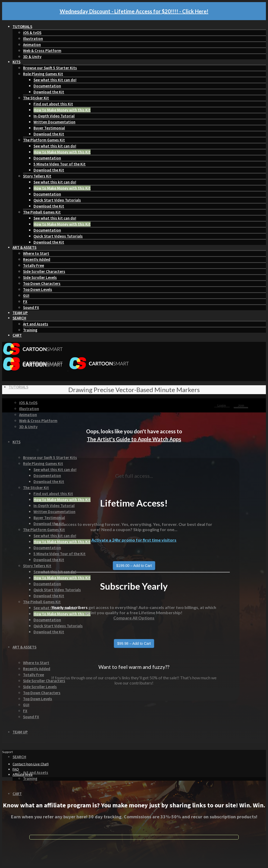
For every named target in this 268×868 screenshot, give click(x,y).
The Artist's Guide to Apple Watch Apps (134, 439)
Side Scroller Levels (40, 277)
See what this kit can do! (55, 146)
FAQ (16, 769)
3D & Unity (32, 57)
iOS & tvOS (32, 33)
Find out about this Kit (53, 104)
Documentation (47, 86)
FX (25, 301)
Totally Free (33, 265)
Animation (32, 45)
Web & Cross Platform (42, 51)
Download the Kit (49, 92)
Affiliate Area (23, 774)
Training (30, 330)
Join (241, 405)
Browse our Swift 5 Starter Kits (50, 68)
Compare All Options (134, 618)
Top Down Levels (38, 289)
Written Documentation (54, 122)
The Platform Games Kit (44, 140)
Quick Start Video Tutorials (57, 200)
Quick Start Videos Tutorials (58, 236)
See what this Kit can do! (55, 80)
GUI (26, 295)
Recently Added (37, 259)
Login (222, 405)
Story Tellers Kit (37, 176)
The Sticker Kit (36, 98)
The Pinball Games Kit (42, 212)
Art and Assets (36, 324)
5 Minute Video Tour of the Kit (60, 164)
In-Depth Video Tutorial (54, 116)
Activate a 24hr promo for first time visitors (134, 540)
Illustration (33, 39)
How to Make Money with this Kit (62, 110)
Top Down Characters (42, 283)
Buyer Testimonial (49, 128)
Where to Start (36, 253)
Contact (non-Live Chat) (31, 764)
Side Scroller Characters (44, 271)
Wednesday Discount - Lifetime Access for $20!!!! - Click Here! (134, 11)
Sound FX (31, 307)
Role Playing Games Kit (43, 74)
